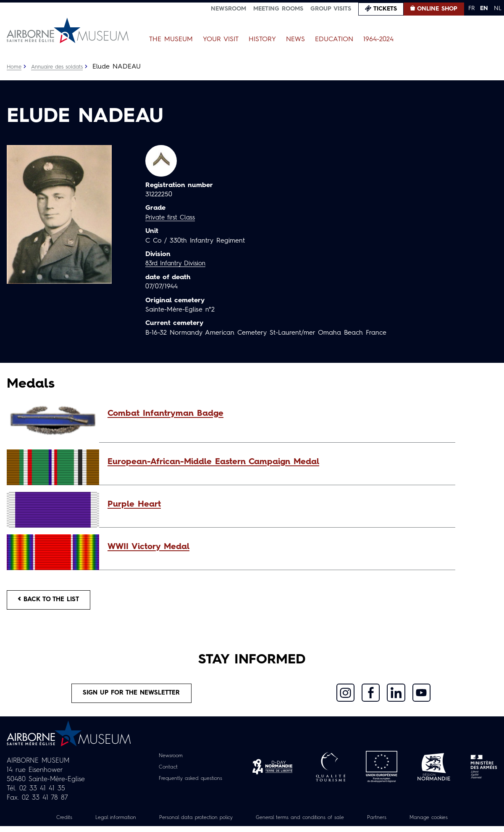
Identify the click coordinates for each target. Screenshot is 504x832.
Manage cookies (447, 823)
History (262, 40)
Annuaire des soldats (62, 67)
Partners (391, 823)
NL (498, 8)
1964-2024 (378, 40)
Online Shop (437, 9)
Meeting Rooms (278, 9)
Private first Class (172, 218)
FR (471, 8)
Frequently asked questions (190, 784)
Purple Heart (134, 504)
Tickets (385, 9)
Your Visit (221, 40)
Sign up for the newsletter (131, 697)
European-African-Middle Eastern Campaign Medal (213, 462)
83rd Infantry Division (178, 264)
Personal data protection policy (188, 823)
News (295, 40)
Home (15, 67)
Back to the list (53, 601)
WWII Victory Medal (148, 547)
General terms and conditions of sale (305, 823)
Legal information (99, 823)
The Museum (171, 40)
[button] (277, 414)
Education (334, 40)
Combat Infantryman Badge (165, 414)
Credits (44, 823)
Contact (164, 773)
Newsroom (228, 9)
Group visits (331, 9)
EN (484, 8)
